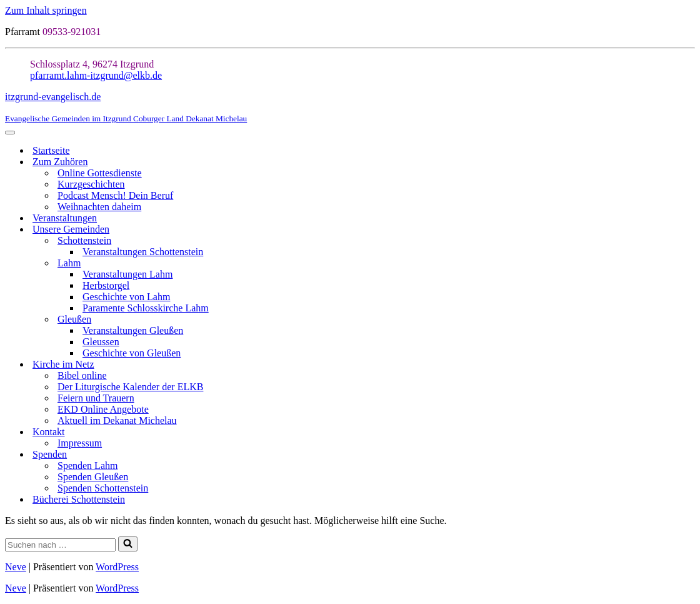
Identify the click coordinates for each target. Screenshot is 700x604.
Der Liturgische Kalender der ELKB (130, 387)
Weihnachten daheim (99, 207)
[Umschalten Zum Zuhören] (689, 162)
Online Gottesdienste (100, 173)
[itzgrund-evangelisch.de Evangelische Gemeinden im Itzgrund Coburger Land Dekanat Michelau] (350, 108)
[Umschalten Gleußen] (689, 320)
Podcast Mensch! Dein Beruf (115, 195)
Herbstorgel (106, 285)
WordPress (117, 567)
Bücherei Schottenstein (79, 499)
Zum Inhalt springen (46, 10)
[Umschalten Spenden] (689, 455)
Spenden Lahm (87, 466)
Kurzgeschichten (91, 184)
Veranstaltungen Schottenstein (143, 252)
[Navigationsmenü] (10, 133)
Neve (16, 567)
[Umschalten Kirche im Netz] (689, 365)
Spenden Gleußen (93, 477)
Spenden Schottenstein (103, 488)
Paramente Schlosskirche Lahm (146, 308)
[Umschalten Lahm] (689, 264)
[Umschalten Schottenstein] (689, 241)
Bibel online (82, 375)
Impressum (80, 443)
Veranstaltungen (65, 218)
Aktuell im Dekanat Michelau (117, 420)
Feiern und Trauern (96, 398)
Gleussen (101, 342)
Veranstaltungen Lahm (127, 274)
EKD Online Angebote (103, 409)
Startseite (51, 150)
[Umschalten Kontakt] (689, 432)
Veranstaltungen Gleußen (133, 330)
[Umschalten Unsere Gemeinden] (689, 230)
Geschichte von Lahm (126, 297)
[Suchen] (60, 545)
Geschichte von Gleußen (132, 353)
